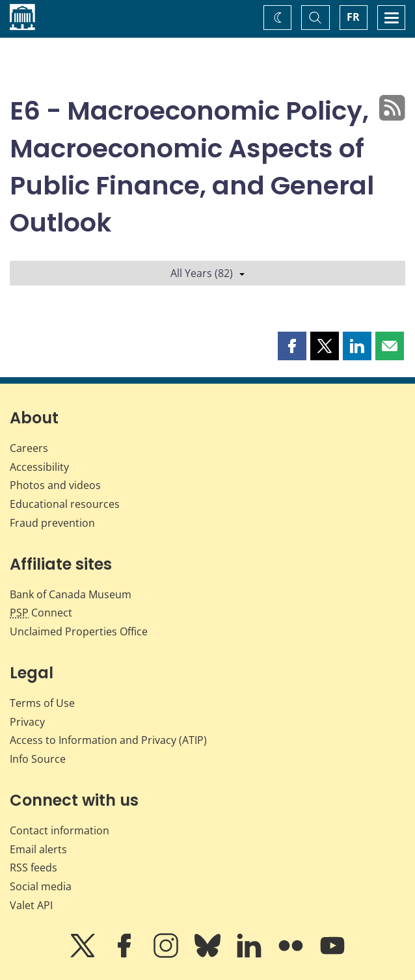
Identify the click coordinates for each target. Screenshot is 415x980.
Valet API (31, 905)
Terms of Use (42, 703)
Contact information (60, 830)
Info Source (38, 759)
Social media (41, 886)
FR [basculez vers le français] (353, 17)
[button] (292, 346)
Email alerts (38, 849)
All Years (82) (207, 273)
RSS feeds (33, 867)
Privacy (27, 722)
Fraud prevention (52, 523)
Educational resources (65, 504)
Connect (41, 613)
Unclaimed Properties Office (79, 631)
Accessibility (39, 467)
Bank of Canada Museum (71, 594)
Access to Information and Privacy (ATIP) (108, 740)
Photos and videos (55, 485)
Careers (29, 448)
